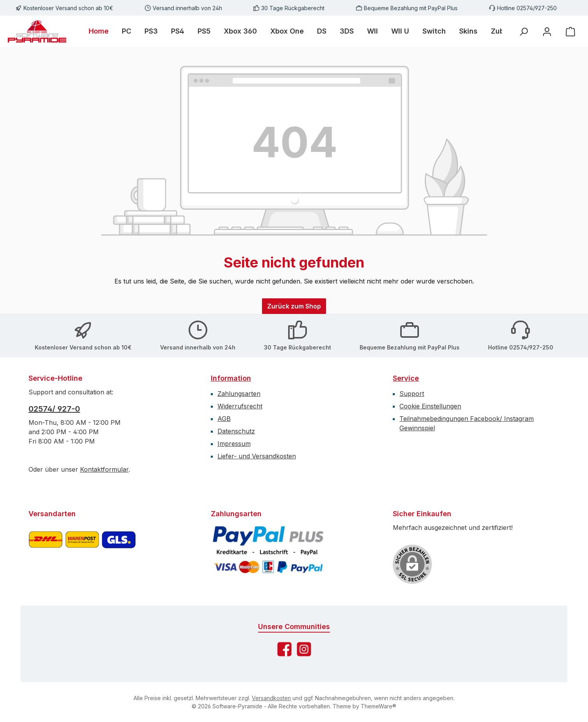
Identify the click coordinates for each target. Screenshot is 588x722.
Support (412, 394)
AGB (224, 419)
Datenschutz (236, 431)
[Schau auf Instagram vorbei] (304, 649)
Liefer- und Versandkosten (257, 456)
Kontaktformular (104, 469)
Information (231, 378)
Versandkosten (271, 698)
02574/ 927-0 (54, 409)
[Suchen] (524, 31)
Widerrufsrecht (240, 406)
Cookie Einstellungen (430, 406)
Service (406, 378)
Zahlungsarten (239, 394)
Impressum (234, 444)
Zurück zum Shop (294, 306)
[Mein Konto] (547, 31)
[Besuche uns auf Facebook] (284, 649)
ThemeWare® (379, 706)
